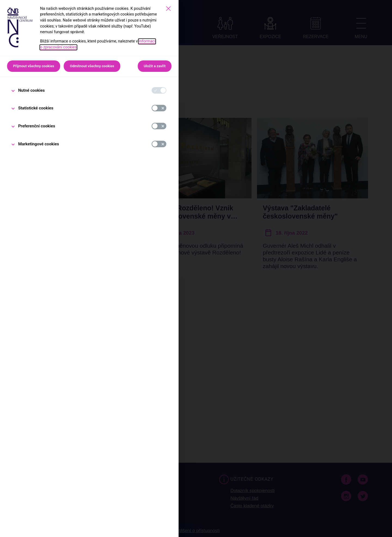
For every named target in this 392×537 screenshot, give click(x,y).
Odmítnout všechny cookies (92, 66)
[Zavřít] (168, 9)
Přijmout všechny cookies (34, 66)
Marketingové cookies (39, 144)
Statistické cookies (36, 108)
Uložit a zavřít (155, 66)
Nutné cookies (32, 90)
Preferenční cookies (37, 126)
